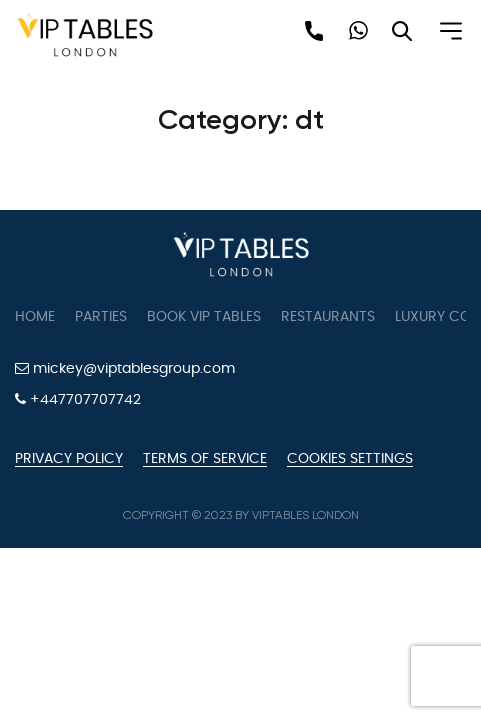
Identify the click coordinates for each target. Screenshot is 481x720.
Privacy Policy (69, 459)
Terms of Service (205, 459)
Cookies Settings (350, 459)
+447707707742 (78, 399)
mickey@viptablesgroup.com (125, 368)
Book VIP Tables (204, 317)
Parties (101, 317)
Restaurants (328, 317)
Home (35, 317)
